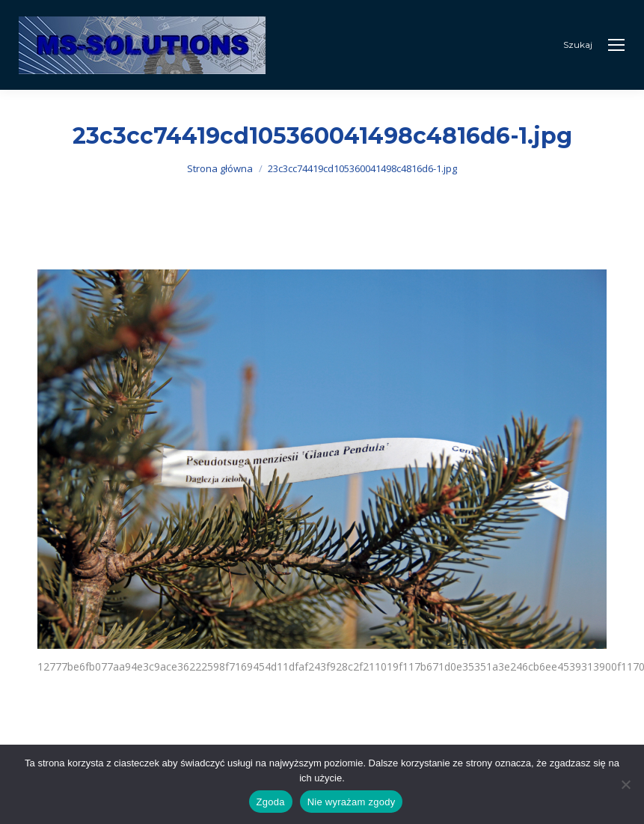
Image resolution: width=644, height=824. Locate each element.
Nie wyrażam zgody (352, 802)
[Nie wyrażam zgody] (625, 784)
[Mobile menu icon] (616, 45)
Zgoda (271, 802)
